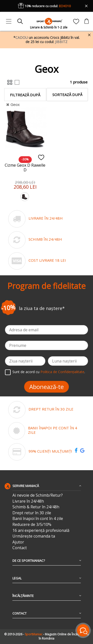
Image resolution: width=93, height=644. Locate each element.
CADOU (22, 38)
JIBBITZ (61, 42)
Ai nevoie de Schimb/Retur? (38, 495)
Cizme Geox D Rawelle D (25, 167)
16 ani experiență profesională (41, 530)
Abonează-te (46, 387)
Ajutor (18, 542)
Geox (15, 104)
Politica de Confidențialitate (62, 372)
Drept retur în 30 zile (32, 513)
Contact (20, 548)
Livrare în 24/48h (28, 501)
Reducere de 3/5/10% (32, 525)
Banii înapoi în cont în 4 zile (38, 519)
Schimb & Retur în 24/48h (36, 507)
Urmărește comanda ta (34, 536)
